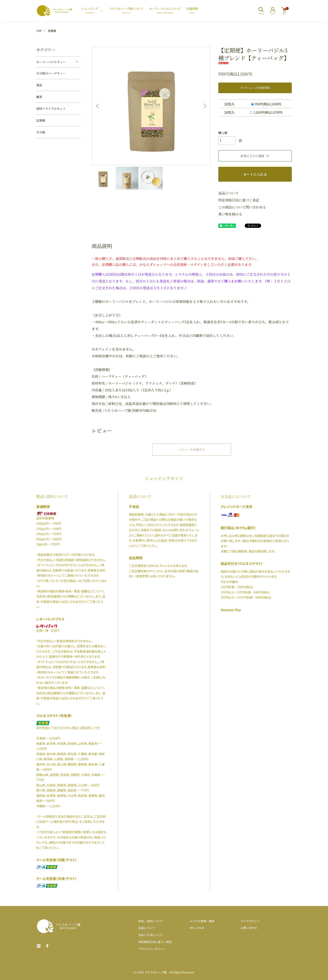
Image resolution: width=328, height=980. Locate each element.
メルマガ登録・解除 (202, 921)
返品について (229, 193)
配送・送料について (151, 921)
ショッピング (90, 11)
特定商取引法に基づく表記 (239, 200)
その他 (41, 132)
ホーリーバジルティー (51, 62)
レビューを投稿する (192, 449)
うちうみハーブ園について (126, 11)
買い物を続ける (230, 214)
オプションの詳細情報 (255, 88)
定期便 (52, 31)
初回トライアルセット (51, 108)
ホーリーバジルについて (165, 11)
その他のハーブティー (51, 73)
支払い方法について (151, 935)
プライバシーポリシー (152, 949)
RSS (192, 928)
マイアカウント (250, 921)
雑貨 (39, 97)
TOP (39, 31)
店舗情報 (192, 11)
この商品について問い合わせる (242, 207)
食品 (39, 85)
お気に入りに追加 (255, 156)
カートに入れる (255, 174)
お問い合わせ (249, 928)
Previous (98, 106)
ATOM (201, 928)
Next (204, 106)
